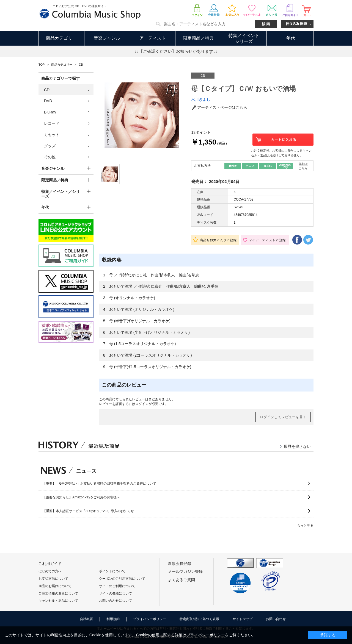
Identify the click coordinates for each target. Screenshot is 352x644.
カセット (52, 135)
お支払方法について (53, 579)
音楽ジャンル (107, 38)
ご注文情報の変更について (58, 593)
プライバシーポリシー (150, 619)
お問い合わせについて (116, 601)
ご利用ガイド (50, 563)
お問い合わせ (276, 619)
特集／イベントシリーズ (244, 38)
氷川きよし (201, 99)
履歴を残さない (297, 446)
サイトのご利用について (117, 586)
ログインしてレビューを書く (283, 417)
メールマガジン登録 (185, 571)
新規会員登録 (180, 563)
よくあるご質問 (182, 580)
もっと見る (305, 526)
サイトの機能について (116, 593)
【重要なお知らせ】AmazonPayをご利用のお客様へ (81, 497)
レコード (52, 123)
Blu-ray (50, 112)
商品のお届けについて (55, 586)
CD (47, 90)
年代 (291, 38)
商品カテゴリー (61, 38)
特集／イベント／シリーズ (61, 194)
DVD (48, 101)
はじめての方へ (50, 571)
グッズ (50, 146)
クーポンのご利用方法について (122, 579)
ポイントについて (112, 571)
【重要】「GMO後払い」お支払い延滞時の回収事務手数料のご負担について (99, 484)
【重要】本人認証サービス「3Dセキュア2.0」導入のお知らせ (88, 511)
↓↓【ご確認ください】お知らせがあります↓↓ (176, 51)
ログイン (142, 404)
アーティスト (153, 38)
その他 (50, 157)
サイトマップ (243, 619)
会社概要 (86, 619)
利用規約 (113, 619)
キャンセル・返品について (58, 601)
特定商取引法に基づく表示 (199, 619)
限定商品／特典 (198, 38)
